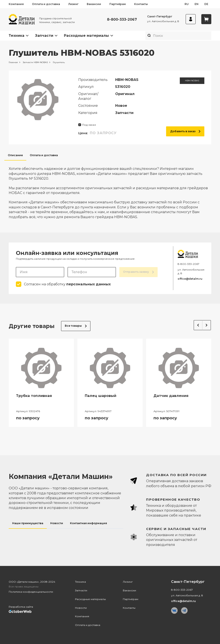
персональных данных (88, 284)
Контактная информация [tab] (88, 523)
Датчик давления (171, 396)
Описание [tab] (15, 155)
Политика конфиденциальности (31, 592)
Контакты (141, 4)
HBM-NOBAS (192, 81)
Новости (81, 608)
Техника (17, 36)
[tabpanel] (110, 190)
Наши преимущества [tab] (28, 523)
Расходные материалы (86, 36)
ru (187, 4)
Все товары (76, 326)
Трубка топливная (34, 396)
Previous (198, 325)
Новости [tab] (57, 523)
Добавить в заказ (185, 131)
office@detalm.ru (190, 279)
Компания (16, 4)
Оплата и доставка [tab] (44, 155)
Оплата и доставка (46, 4)
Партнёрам (118, 4)
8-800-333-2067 (122, 19)
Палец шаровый (101, 396)
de (206, 4)
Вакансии (94, 4)
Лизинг (73, 4)
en (197, 4)
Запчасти (44, 36)
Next (207, 325)
